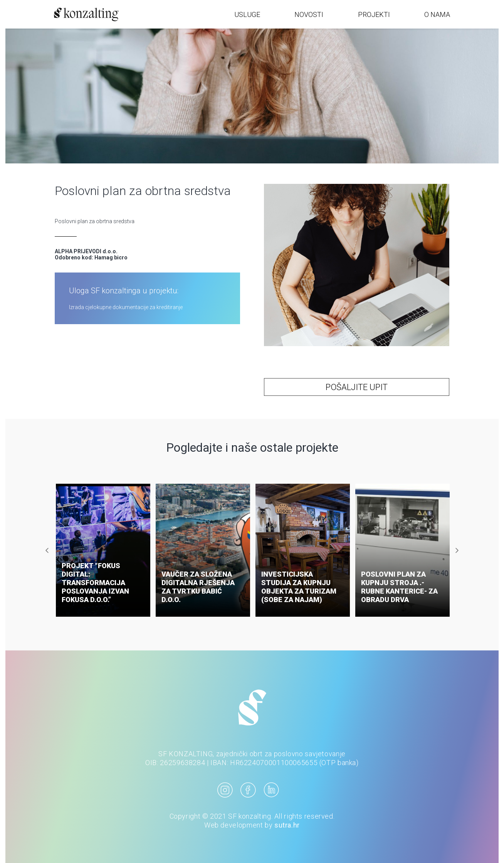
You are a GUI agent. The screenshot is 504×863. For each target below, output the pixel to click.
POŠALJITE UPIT (357, 387)
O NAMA (437, 14)
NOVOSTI (309, 14)
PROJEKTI (374, 14)
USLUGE (247, 14)
